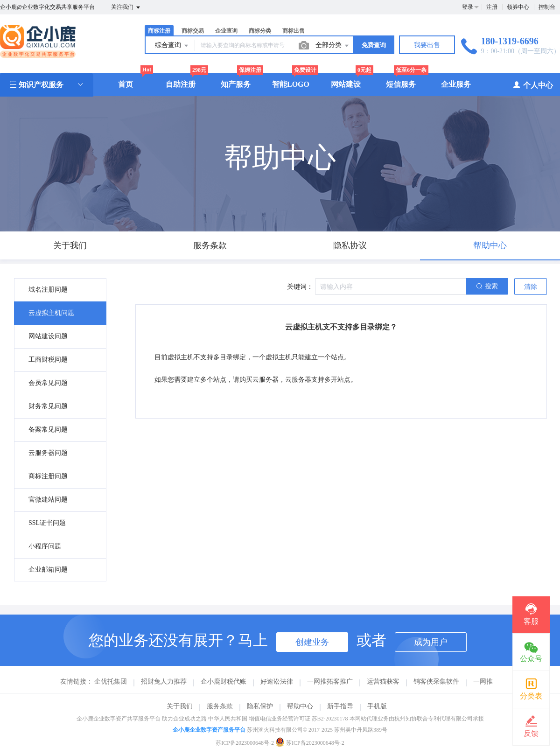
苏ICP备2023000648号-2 (245, 743)
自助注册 (181, 84)
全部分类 (333, 46)
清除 (531, 287)
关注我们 (126, 7)
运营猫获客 (383, 682)
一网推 (483, 682)
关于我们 (180, 706)
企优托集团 (111, 682)
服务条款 (220, 706)
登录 (468, 7)
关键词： (300, 287)
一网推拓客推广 (330, 682)
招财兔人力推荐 (164, 682)
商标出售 (294, 31)
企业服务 (456, 84)
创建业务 (312, 642)
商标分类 (260, 31)
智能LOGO (291, 84)
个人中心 (533, 85)
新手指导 (340, 706)
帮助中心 (300, 706)
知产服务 (236, 84)
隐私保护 (260, 706)
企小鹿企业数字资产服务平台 (209, 730)
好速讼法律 (277, 682)
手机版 (377, 706)
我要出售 (427, 45)
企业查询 (226, 31)
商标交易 (193, 31)
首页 (126, 84)
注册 (492, 7)
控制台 (547, 7)
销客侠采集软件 (436, 682)
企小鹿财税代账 (224, 682)
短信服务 (401, 84)
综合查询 (172, 46)
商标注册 (159, 31)
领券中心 (518, 7)
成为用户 (431, 642)
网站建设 (346, 84)
